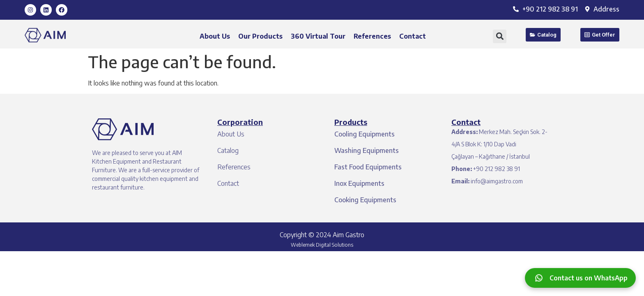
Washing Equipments (367, 150)
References (372, 36)
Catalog (228, 150)
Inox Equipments (359, 183)
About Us (215, 36)
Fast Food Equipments (368, 167)
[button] (500, 36)
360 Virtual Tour (318, 36)
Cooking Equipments (365, 200)
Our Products (260, 36)
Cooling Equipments (365, 134)
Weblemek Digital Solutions (322, 245)
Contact (413, 36)
